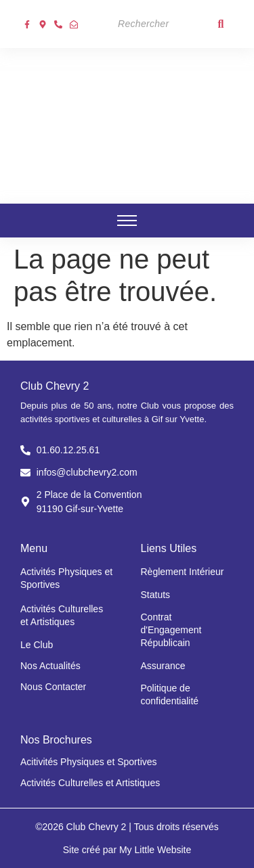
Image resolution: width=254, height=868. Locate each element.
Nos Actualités (50, 666)
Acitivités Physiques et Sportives (89, 762)
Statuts (156, 595)
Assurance (163, 666)
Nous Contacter (53, 687)
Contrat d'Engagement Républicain (171, 630)
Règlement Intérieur (183, 572)
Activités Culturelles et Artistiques (90, 783)
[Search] (160, 24)
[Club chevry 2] (127, 123)
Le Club (37, 645)
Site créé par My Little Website (127, 850)
